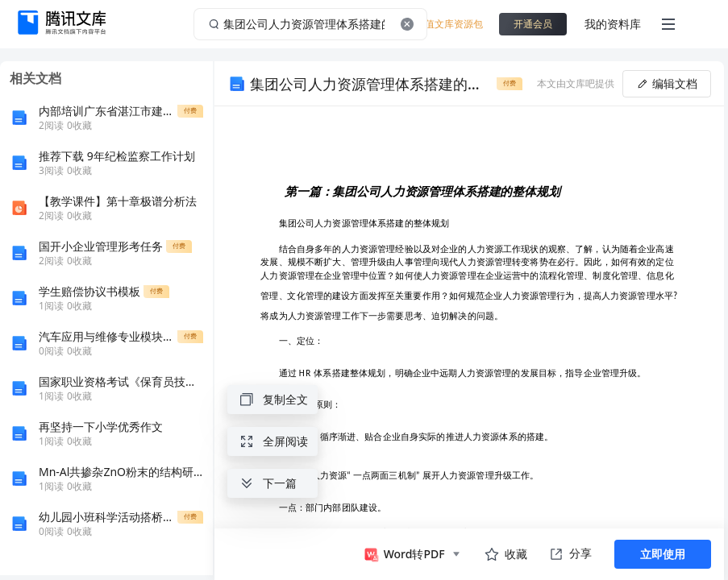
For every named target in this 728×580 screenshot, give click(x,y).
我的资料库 (613, 24)
